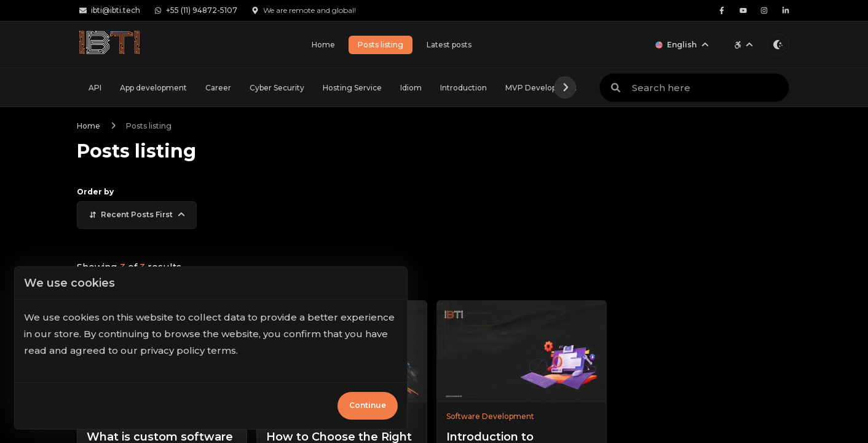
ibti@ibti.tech (110, 10)
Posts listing (381, 45)
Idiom (411, 88)
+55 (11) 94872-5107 (196, 10)
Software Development (490, 416)
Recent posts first (137, 214)
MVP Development (541, 88)
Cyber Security (277, 88)
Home (323, 45)
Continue (368, 405)
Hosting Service (352, 88)
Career (218, 88)
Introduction (464, 88)
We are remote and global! (304, 10)
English (682, 45)
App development (153, 88)
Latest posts (449, 45)
